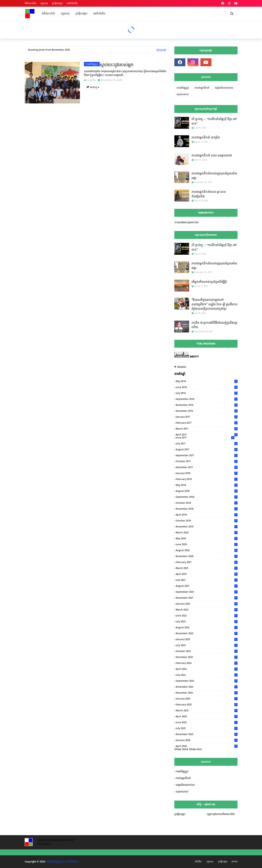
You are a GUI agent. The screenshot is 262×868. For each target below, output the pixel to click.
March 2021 (207, 568)
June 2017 (205, 438)
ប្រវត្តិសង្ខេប (57, 3)
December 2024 (207, 693)
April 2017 (207, 435)
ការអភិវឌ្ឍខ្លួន (92, 64)
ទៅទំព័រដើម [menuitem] (99, 14)
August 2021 (207, 586)
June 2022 (207, 616)
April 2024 (207, 669)
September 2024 (207, 681)
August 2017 (207, 449)
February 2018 (207, 479)
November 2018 (207, 509)
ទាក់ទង (234, 862)
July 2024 (207, 675)
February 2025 (207, 705)
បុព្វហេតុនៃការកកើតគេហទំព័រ (221, 814)
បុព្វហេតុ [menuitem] (65, 14)
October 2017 (207, 461)
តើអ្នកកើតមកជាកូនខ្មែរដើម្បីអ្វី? (209, 282)
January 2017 (207, 417)
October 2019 (207, 521)
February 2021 (207, 562)
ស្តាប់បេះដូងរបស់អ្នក (117, 65)
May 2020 (207, 538)
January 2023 (207, 639)
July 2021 (207, 580)
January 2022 (207, 604)
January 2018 (207, 473)
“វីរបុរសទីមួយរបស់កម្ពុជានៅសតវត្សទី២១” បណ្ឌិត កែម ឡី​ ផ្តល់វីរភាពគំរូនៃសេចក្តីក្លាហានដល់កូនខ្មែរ (215, 304)
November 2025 (207, 734)
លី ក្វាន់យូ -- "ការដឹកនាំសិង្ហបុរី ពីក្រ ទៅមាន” (214, 121)
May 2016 (207, 381)
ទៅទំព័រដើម (72, 3)
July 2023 (207, 645)
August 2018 (207, 491)
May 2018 (207, 485)
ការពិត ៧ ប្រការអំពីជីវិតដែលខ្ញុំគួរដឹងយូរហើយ (214, 325)
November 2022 (207, 633)
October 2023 (207, 651)
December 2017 (207, 467)
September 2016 (207, 399)
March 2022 (207, 610)
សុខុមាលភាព (183, 94)
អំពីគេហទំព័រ (31, 3)
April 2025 (207, 716)
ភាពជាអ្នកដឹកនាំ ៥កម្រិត (206, 137)
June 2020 (207, 544)
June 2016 (207, 387)
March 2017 (207, 429)
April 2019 (207, 515)
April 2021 (207, 574)
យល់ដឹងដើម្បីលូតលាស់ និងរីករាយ (62, 862)
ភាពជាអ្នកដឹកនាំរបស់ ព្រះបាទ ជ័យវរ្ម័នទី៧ (209, 194)
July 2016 (207, 393)
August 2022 (207, 627)
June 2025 (207, 722)
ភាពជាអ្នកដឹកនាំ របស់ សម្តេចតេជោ (212, 155)
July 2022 (207, 621)
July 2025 (207, 728)
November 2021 (207, 598)
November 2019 (207, 527)
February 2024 (207, 663)
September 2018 (207, 497)
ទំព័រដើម (198, 862)
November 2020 (207, 556)
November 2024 (207, 687)
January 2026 (207, 740)
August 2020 (207, 550)
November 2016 (207, 405)
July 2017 (207, 443)
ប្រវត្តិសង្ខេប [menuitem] (81, 14)
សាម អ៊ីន (92, 80)
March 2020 (207, 532)
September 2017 (207, 455)
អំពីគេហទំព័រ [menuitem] (48, 14)
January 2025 (207, 699)
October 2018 (207, 503)
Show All (161, 50)
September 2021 (207, 592)
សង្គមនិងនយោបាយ (224, 88)
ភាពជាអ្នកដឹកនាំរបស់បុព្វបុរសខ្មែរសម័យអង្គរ (214, 176)
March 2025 (207, 710)
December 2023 (207, 657)
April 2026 (207, 746)
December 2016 (207, 411)
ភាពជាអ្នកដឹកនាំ (202, 88)
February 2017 (207, 423)
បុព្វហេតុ (44, 3)
